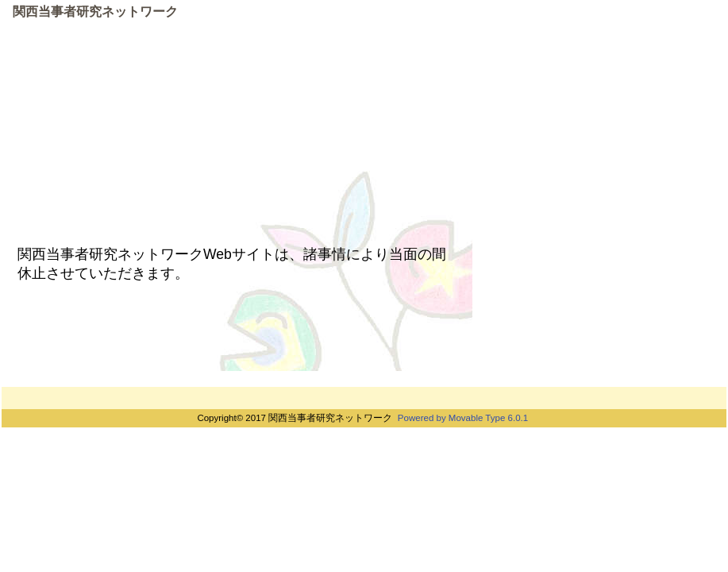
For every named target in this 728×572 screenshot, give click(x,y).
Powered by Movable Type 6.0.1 (463, 418)
